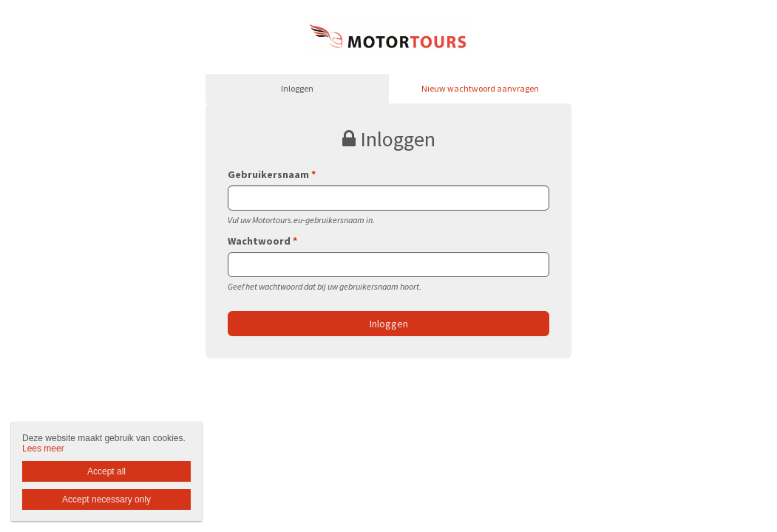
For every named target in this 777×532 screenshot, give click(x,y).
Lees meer (43, 449)
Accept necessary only (106, 499)
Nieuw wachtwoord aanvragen (480, 88)
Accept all (106, 471)
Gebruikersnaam (272, 174)
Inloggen (297, 88)
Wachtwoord (262, 241)
